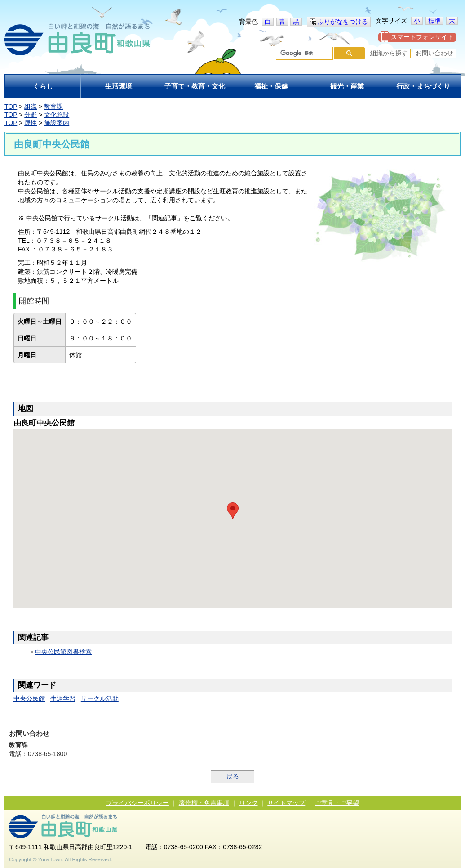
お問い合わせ (434, 53)
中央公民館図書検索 (63, 652)
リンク (248, 803)
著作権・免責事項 (204, 803)
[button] (233, 511)
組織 (31, 107)
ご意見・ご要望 (337, 803)
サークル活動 (100, 698)
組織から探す (389, 53)
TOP (11, 107)
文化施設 (57, 115)
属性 (31, 123)
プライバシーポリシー (137, 803)
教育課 (53, 107)
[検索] (303, 54)
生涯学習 (63, 698)
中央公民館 (29, 698)
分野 (31, 115)
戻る (233, 776)
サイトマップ (286, 803)
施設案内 (57, 123)
